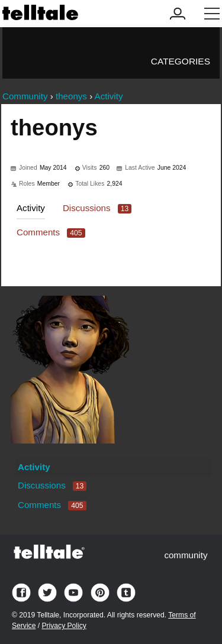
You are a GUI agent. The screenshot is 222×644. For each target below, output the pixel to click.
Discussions (97, 208)
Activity (31, 208)
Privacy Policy (64, 626)
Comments (51, 232)
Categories (181, 61)
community (186, 555)
